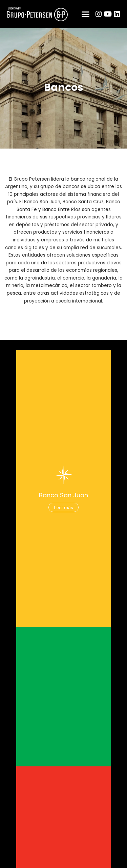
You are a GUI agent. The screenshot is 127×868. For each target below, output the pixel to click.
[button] (86, 14)
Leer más (63, 509)
